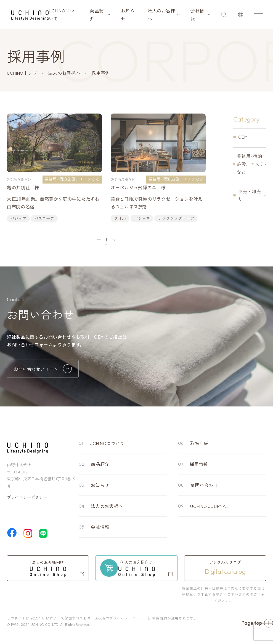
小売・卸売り (249, 195)
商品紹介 (97, 14)
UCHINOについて (62, 14)
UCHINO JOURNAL (209, 506)
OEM (243, 137)
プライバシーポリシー (27, 497)
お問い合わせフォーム (43, 369)
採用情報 (199, 464)
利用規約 (160, 618)
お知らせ (128, 14)
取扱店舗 (199, 443)
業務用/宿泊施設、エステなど (251, 164)
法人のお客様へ (161, 14)
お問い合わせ (204, 485)
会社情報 (197, 14)
